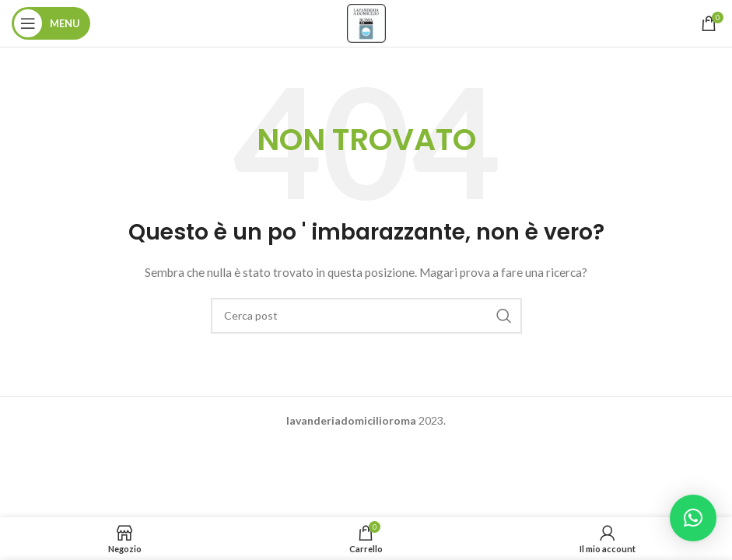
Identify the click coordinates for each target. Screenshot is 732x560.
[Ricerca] (366, 316)
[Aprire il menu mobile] (51, 23)
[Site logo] (366, 22)
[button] (693, 518)
